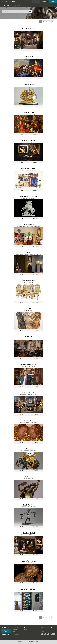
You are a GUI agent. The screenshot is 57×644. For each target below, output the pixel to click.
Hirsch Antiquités (28, 449)
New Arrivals (15, 635)
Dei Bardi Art (28, 253)
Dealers (26, 629)
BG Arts (28, 309)
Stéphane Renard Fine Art (28, 365)
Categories (15, 629)
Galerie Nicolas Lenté (28, 393)
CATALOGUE (5, 6)
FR (42, 1)
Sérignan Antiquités (28, 281)
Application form (6, 634)
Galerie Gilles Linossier (28, 168)
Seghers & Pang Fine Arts (28, 561)
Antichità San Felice (28, 28)
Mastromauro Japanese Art (28, 589)
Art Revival (28, 477)
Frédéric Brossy (28, 337)
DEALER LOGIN (6, 631)
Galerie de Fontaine (28, 84)
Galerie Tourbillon (28, 505)
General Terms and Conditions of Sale (32, 641)
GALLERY (21, 50)
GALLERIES (17, 6)
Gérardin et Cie (28, 421)
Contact (43, 632)
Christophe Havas (28, 225)
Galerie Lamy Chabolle (28, 533)
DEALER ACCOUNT (5, 628)
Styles (14, 631)
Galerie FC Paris (28, 56)
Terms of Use (21, 641)
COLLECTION (36, 50)
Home (42, 630)
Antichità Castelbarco (28, 140)
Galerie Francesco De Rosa (28, 196)
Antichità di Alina (28, 112)
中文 (46, 1)
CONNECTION (53, 1)
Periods (14, 633)
